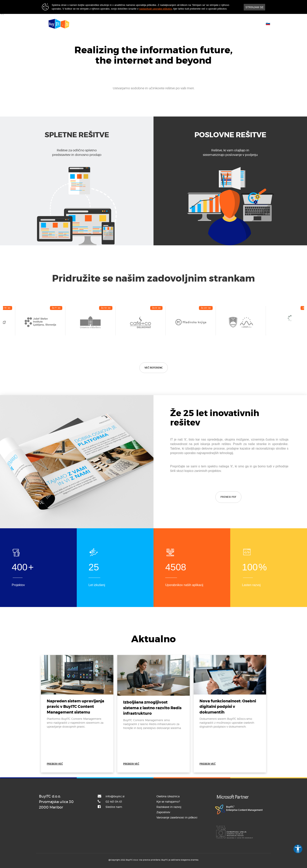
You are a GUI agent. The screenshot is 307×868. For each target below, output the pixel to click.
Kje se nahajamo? (168, 802)
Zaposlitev (163, 812)
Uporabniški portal (229, 23)
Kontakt (200, 23)
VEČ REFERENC (154, 368)
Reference (157, 23)
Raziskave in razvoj (169, 807)
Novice (180, 23)
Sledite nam (114, 807)
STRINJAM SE (254, 7)
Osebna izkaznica (168, 797)
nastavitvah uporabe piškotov (156, 9)
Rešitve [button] (135, 23)
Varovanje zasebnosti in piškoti (177, 818)
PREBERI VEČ (55, 764)
